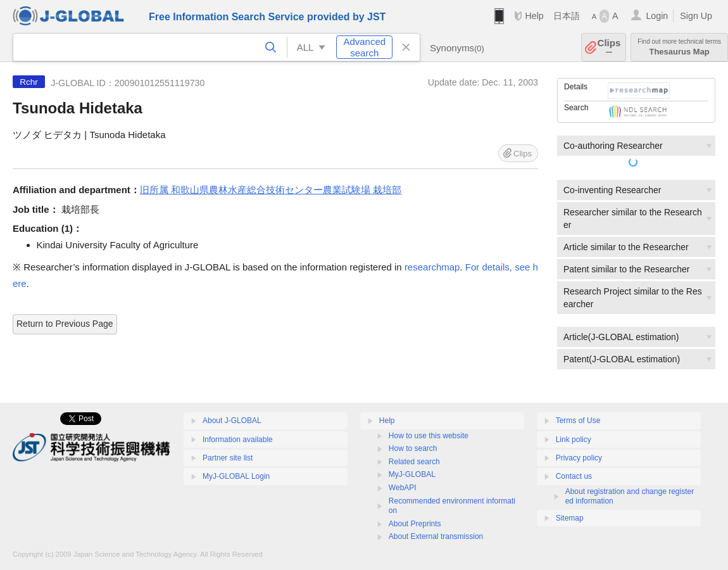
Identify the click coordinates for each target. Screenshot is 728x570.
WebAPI (403, 488)
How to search (413, 448)
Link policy (574, 440)
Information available (238, 440)
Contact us (574, 476)
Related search (414, 462)
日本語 (567, 16)
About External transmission (436, 536)
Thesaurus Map (679, 47)
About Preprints (415, 524)
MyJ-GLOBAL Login (236, 476)
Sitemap (570, 518)
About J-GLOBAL (232, 421)
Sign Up (696, 16)
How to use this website (429, 436)
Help (534, 16)
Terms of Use (578, 421)
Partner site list (228, 458)
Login (657, 16)
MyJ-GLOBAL (412, 474)
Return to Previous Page (65, 324)
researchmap (432, 267)
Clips (609, 47)
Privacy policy (579, 458)
